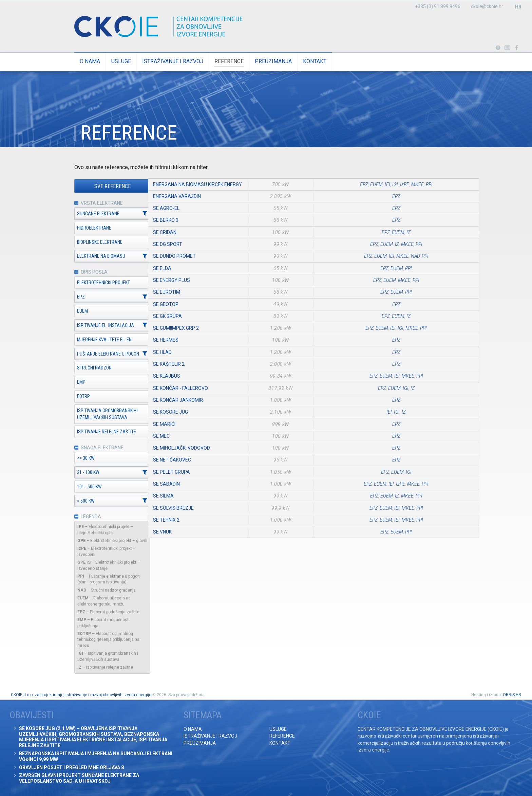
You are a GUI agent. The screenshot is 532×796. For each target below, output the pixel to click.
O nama (78, 61)
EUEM (71, 311)
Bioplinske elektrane (88, 242)
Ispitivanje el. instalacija (94, 326)
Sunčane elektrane (86, 214)
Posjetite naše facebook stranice (517, 48)
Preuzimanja (261, 61)
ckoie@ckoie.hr (487, 6)
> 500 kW (74, 501)
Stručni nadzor (82, 368)
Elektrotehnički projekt (92, 283)
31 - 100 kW (76, 473)
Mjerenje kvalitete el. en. (93, 340)
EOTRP (72, 397)
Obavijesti (507, 48)
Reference (217, 61)
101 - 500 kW (78, 487)
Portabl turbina (498, 48)
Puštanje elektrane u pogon (96, 354)
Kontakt (303, 61)
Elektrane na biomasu (89, 256)
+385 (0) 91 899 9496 (438, 6)
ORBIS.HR (512, 695)
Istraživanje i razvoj (161, 61)
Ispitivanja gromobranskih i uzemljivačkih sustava (96, 414)
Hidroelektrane (82, 228)
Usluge (109, 61)
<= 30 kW (74, 458)
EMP (69, 382)
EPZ (69, 297)
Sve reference (101, 186)
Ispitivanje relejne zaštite (95, 432)
